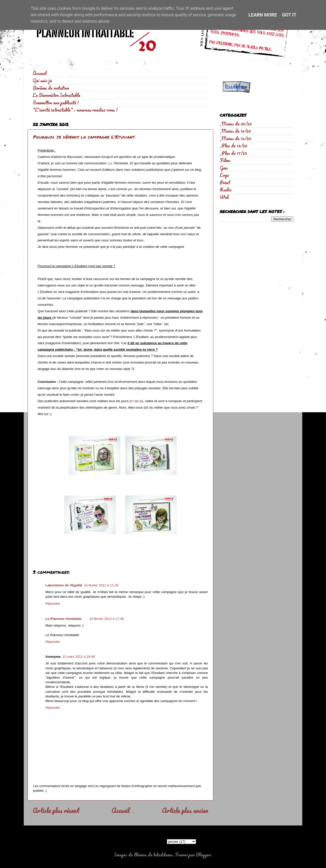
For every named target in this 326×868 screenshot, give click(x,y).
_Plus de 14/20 (234, 146)
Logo (224, 175)
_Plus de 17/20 (233, 153)
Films (225, 160)
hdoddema (163, 855)
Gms (224, 168)
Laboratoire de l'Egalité (64, 585)
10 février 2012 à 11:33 (101, 585)
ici (132, 401)
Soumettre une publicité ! (56, 103)
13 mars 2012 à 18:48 (78, 657)
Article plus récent (56, 810)
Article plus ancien (185, 810)
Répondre (53, 604)
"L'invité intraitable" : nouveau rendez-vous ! (75, 110)
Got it (289, 15)
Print (225, 182)
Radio (226, 190)
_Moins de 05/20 (236, 124)
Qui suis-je (42, 80)
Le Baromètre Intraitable (57, 95)
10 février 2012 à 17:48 (107, 619)
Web (224, 197)
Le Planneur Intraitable (63, 619)
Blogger (203, 855)
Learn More (263, 15)
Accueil (40, 73)
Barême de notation (51, 88)
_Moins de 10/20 (235, 131)
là (141, 401)
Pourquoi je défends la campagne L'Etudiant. (84, 137)
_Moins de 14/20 (235, 138)
